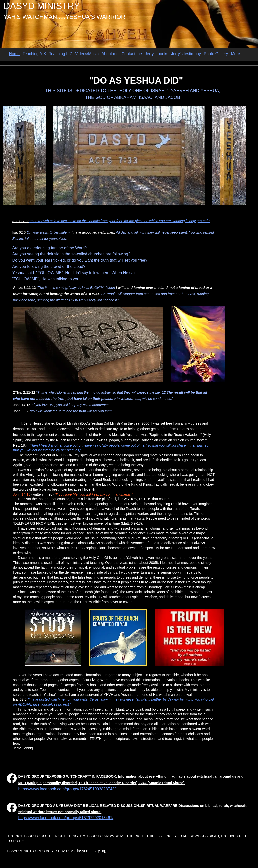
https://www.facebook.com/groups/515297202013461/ (66, 818)
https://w (26, 789)
